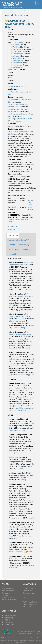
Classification (13, 40)
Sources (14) (13, 236)
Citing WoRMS (28, 588)
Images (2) (12, 254)
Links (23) (27, 249)
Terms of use (27, 591)
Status (10, 72)
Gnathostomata (17, 49)
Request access (28, 593)
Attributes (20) (24, 245)
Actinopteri (15, 56)
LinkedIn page (8, 622)
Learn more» (39, 633)
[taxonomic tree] (13, 226)
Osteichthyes (16, 51)
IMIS (27, 375)
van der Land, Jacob (30, 203)
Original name (13, 89)
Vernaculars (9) (14, 249)
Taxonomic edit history (16, 195)
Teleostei (14, 58)
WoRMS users (7, 597)
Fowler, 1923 (20, 334)
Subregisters (6, 593)
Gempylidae (15, 63)
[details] (28, 157)
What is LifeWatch (8, 591)
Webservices (27, 606)
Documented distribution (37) (19, 240)
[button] (6, 21)
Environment (13, 123)
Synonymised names (16, 97)
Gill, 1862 (18, 86)
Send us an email (9, 615)
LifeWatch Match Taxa (30, 604)
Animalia (18, 42)
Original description (15, 129)
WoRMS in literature (9, 600)
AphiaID (11, 30)
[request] (30, 552)
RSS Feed (7, 620)
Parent (10, 83)
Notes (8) (12, 245)
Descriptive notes (15, 159)
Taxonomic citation (15, 174)
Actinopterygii (16, 54)
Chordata (15, 45)
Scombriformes (17, 60)
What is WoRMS (7, 588)
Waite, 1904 (19, 316)
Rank (10, 78)
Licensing (12, 212)
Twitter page (8, 618)
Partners (5, 595)
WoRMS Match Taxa (30, 602)
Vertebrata (15, 47)
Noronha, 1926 (21, 296)
